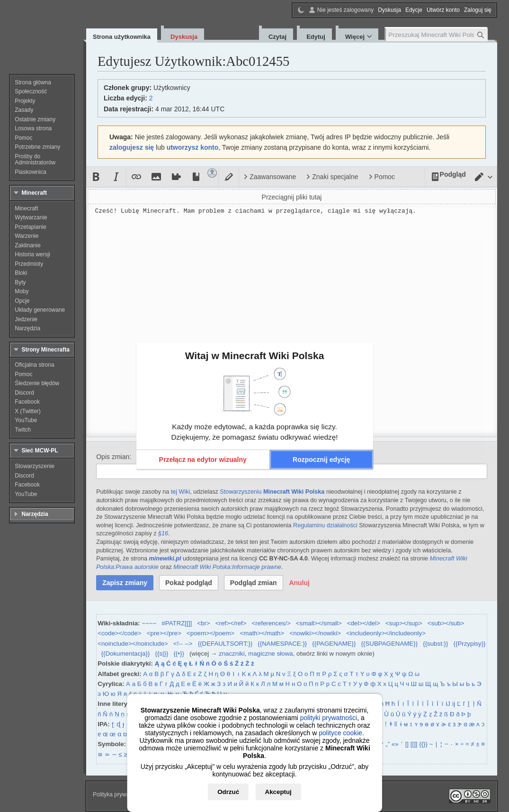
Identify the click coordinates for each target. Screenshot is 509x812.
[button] (203, 460)
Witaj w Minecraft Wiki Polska (255, 356)
